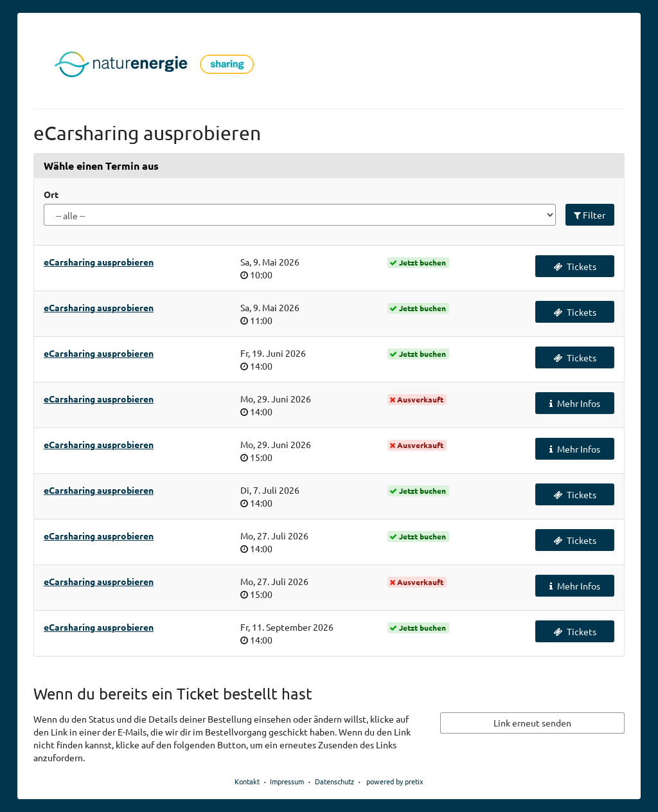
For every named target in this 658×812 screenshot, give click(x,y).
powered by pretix (395, 781)
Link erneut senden (532, 723)
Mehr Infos (575, 403)
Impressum (287, 781)
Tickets (575, 266)
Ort (51, 194)
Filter (590, 215)
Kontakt (247, 781)
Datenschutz (334, 781)
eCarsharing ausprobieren (99, 262)
